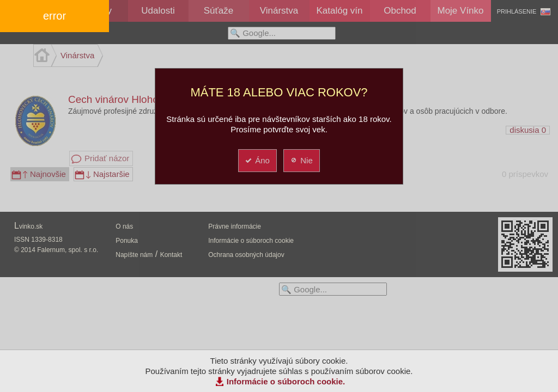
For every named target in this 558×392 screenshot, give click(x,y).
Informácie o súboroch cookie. (286, 381)
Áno (257, 160)
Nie (301, 160)
